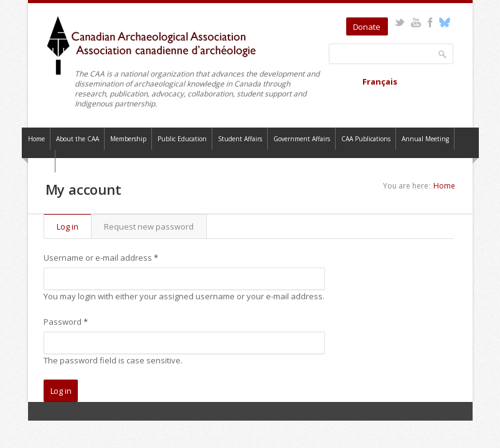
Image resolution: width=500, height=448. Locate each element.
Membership (128, 139)
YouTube (416, 22)
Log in (74, 226)
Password (66, 322)
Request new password (149, 226)
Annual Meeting (425, 139)
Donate (367, 27)
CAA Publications (366, 139)
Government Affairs (302, 139)
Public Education (182, 139)
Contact (39, 161)
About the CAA (78, 139)
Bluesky (445, 22)
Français (380, 82)
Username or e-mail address (101, 258)
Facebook (431, 22)
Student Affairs (240, 139)
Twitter (399, 22)
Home (36, 139)
